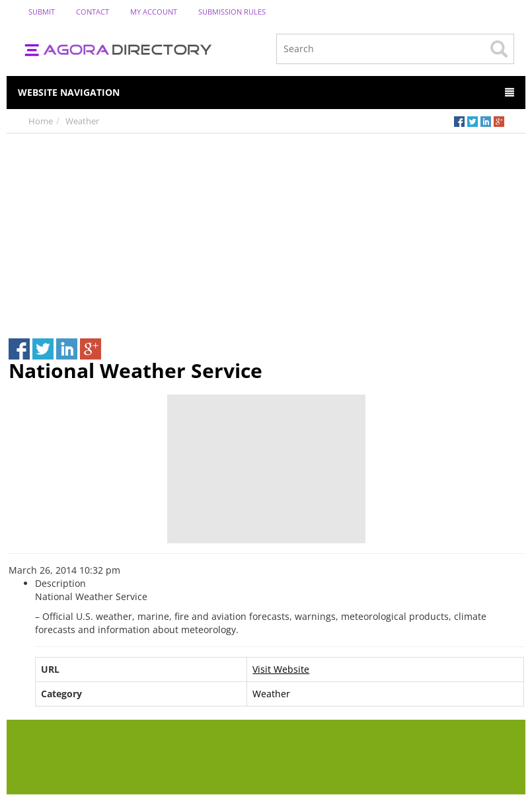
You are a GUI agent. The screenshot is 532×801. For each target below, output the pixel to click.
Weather (82, 121)
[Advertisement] (266, 233)
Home (41, 121)
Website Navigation (266, 92)
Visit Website (281, 669)
